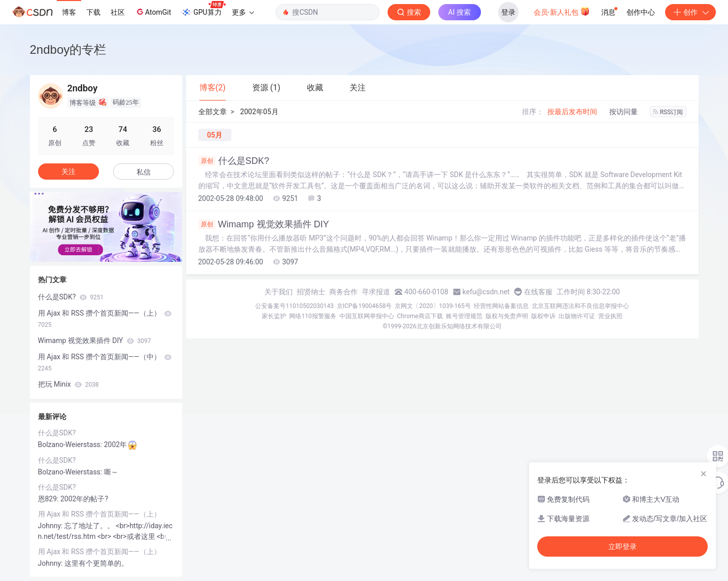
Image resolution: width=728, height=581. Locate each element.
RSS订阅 (668, 112)
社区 (118, 12)
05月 (215, 135)
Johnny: (51, 526)
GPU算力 (203, 9)
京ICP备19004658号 (365, 306)
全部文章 (213, 112)
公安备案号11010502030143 (294, 306)
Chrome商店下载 (420, 316)
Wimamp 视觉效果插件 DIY (264, 224)
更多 (243, 12)
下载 (93, 12)
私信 (144, 172)
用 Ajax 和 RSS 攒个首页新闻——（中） (105, 362)
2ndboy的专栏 (68, 49)
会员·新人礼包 (562, 11)
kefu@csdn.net (486, 292)
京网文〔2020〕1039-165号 (433, 306)
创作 (690, 12)
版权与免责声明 (507, 316)
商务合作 (343, 292)
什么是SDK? (234, 161)
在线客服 (538, 292)
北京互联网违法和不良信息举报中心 (580, 306)
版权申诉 (543, 316)
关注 (68, 172)
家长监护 (274, 316)
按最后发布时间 (572, 112)
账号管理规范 (464, 316)
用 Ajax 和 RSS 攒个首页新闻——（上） (105, 319)
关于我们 (279, 292)
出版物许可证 (577, 316)
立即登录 (622, 546)
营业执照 (610, 316)
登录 (508, 12)
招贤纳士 (311, 292)
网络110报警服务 (313, 316)
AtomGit (153, 12)
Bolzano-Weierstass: (71, 445)
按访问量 (623, 112)
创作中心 (641, 12)
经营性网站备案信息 (501, 306)
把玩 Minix (68, 384)
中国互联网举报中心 (367, 316)
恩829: (49, 499)
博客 (69, 12)
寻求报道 (376, 292)
